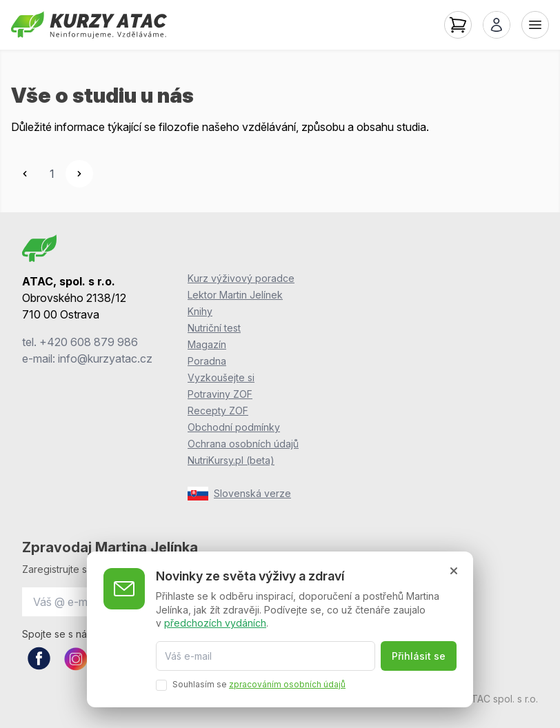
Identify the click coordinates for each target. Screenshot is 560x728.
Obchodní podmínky (234, 427)
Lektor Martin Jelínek (235, 295)
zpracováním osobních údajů (287, 684)
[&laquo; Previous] (25, 174)
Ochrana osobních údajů (243, 444)
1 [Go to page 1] (52, 174)
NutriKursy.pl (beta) (231, 460)
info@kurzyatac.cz (105, 358)
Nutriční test (214, 328)
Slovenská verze (239, 494)
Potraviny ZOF (220, 394)
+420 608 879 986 (89, 342)
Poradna (207, 361)
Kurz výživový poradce (241, 278)
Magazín (207, 344)
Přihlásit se (419, 656)
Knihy (200, 311)
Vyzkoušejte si (221, 377)
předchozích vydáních (215, 623)
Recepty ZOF (218, 411)
